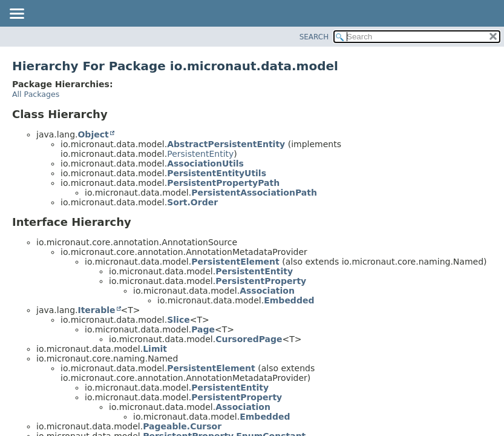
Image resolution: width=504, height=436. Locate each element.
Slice (178, 320)
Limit (155, 349)
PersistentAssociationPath (254, 193)
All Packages (36, 94)
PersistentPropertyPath (223, 183)
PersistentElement (235, 262)
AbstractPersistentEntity (226, 144)
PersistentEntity (200, 154)
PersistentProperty (261, 281)
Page (203, 329)
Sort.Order (192, 202)
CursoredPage (249, 339)
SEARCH (314, 37)
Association (267, 291)
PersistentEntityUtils (217, 173)
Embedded (289, 300)
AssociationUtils (205, 163)
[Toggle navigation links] (16, 15)
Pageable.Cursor (182, 426)
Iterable (96, 310)
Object (93, 134)
